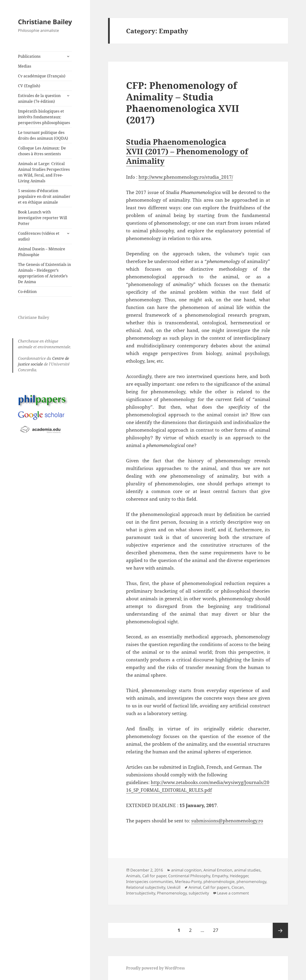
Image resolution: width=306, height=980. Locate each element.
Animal (195, 887)
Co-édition (27, 292)
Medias (25, 66)
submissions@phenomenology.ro (227, 821)
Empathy (220, 876)
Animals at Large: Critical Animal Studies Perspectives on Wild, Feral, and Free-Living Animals (44, 172)
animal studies (247, 870)
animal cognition (186, 870)
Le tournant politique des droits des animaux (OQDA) (43, 135)
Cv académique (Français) (42, 76)
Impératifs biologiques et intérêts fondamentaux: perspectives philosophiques (44, 117)
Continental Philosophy (189, 876)
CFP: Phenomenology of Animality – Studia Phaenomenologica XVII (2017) (183, 102)
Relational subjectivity (146, 887)
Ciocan (238, 887)
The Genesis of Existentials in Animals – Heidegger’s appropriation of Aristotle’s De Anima (44, 273)
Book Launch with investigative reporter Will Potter (43, 218)
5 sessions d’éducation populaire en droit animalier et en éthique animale (44, 196)
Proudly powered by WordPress (155, 968)
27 (217, 928)
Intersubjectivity (141, 893)
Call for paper (154, 876)
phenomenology (251, 882)
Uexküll (174, 887)
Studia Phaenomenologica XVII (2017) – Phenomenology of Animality (187, 151)
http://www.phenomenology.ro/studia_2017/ (186, 177)
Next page (280, 930)
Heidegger (239, 876)
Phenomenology (172, 893)
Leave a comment (233, 893)
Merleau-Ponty (188, 882)
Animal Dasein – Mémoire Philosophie (42, 252)
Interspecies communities (150, 882)
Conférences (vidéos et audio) (39, 236)
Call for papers (216, 887)
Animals (133, 876)
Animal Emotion (218, 870)
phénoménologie (219, 882)
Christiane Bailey (45, 22)
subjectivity (199, 893)
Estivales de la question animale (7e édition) (39, 98)
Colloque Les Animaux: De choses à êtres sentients (42, 151)
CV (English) (29, 86)
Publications (29, 56)
